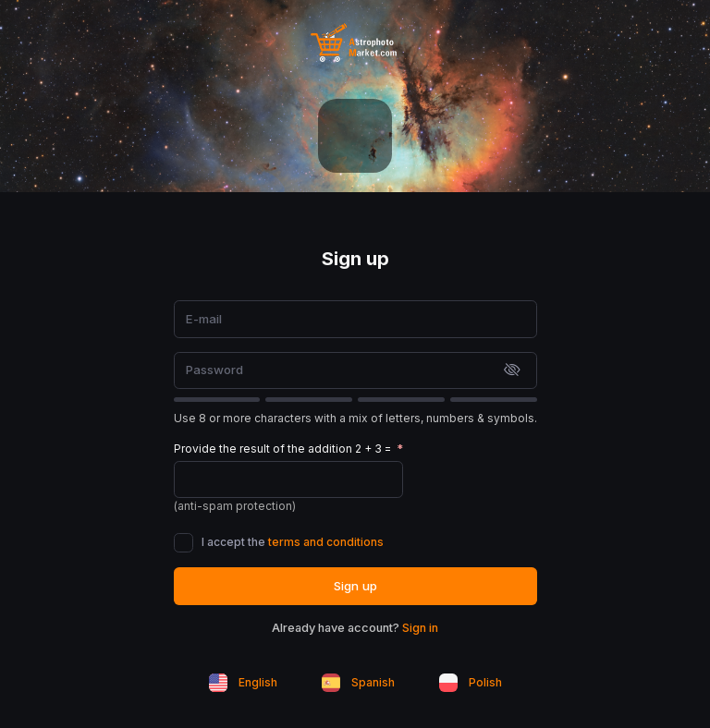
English (243, 683)
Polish (471, 683)
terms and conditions (326, 542)
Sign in (420, 628)
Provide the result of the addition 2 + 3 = (284, 449)
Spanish (358, 683)
